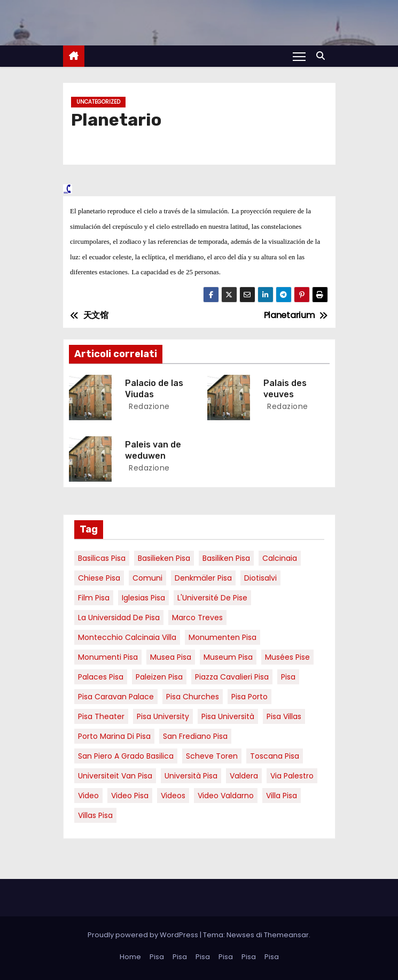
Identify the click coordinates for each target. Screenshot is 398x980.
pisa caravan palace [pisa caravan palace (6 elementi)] (116, 697)
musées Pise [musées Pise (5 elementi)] (287, 657)
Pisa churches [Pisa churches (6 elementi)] (193, 697)
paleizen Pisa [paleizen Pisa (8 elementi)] (159, 677)
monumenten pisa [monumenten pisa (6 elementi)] (223, 637)
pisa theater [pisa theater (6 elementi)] (101, 716)
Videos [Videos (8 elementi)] (173, 796)
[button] (323, 56)
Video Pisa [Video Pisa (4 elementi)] (130, 796)
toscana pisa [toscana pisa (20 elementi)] (275, 756)
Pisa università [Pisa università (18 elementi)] (228, 716)
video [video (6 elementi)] (88, 796)
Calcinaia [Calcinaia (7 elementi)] (280, 558)
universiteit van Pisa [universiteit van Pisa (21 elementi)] (115, 776)
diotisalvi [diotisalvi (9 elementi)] (260, 578)
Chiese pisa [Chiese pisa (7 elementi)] (99, 578)
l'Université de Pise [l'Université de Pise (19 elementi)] (212, 598)
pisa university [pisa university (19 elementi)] (163, 716)
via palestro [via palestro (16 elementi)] (292, 776)
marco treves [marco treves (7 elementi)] (197, 618)
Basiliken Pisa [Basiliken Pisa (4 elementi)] (226, 558)
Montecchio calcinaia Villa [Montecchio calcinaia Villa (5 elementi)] (127, 637)
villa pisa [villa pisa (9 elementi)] (282, 796)
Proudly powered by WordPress (144, 935)
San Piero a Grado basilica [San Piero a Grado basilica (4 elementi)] (126, 756)
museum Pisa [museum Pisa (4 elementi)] (228, 657)
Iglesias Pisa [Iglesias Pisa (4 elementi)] (143, 598)
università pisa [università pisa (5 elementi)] (191, 776)
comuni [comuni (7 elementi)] (147, 578)
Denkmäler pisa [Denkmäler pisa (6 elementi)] (203, 578)
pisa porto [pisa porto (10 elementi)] (249, 697)
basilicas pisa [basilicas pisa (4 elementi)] (102, 558)
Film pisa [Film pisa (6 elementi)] (94, 598)
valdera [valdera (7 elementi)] (244, 776)
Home (130, 957)
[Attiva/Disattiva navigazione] (299, 56)
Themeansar (286, 935)
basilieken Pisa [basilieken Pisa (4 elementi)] (164, 558)
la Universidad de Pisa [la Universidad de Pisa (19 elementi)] (119, 618)
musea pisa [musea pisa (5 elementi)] (171, 657)
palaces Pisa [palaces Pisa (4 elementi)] (101, 677)
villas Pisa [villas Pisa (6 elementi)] (95, 815)
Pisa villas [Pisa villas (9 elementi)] (284, 716)
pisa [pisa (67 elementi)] (288, 677)
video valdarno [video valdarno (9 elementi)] (226, 796)
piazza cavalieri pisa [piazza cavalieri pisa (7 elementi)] (232, 677)
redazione (148, 406)
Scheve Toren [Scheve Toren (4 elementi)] (212, 756)
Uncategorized (98, 102)
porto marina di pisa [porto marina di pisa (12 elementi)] (114, 736)
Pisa (157, 957)
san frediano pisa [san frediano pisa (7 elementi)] (195, 736)
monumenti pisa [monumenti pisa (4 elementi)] (108, 657)
